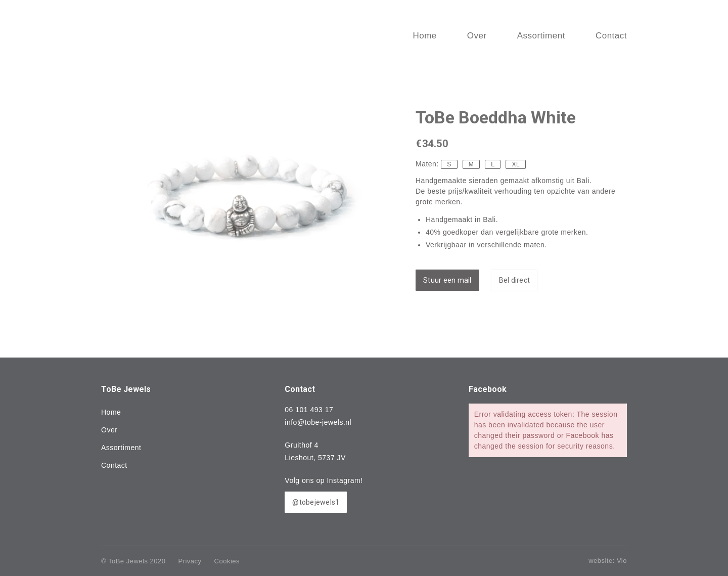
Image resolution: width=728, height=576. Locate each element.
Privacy (190, 561)
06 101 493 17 (309, 410)
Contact (114, 465)
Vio (622, 561)
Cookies (227, 561)
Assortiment (121, 448)
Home (111, 412)
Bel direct (515, 280)
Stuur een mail (447, 280)
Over (109, 430)
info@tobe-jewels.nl (318, 422)
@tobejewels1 (316, 502)
